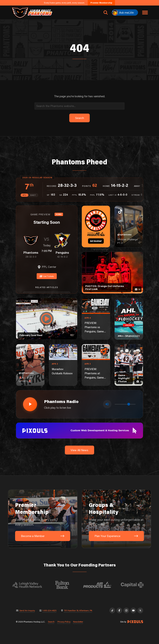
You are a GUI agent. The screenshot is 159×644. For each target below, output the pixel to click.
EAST (33, 195)
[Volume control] (125, 404)
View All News (79, 450)
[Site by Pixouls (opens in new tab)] (135, 622)
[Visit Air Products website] (100, 585)
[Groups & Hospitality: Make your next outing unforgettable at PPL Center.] (116, 519)
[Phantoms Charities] (96, 226)
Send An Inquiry (27, 610)
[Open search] (106, 13)
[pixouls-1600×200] (79, 430)
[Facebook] (119, 610)
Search (51, 622)
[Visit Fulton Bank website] (65, 585)
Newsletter (78, 622)
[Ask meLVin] (125, 13)
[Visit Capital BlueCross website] (135, 585)
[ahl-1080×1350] (129, 319)
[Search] (79, 106)
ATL (24, 195)
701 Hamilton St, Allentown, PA (78, 610)
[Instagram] (126, 610)
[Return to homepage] (32, 13)
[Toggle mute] (107, 404)
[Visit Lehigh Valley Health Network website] (30, 585)
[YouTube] (133, 610)
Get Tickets (47, 276)
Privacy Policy (64, 622)
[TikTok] (112, 610)
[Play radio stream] (30, 404)
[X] (140, 610)
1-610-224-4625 (49, 610)
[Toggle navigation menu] (145, 13)
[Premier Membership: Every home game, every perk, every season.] (43, 519)
